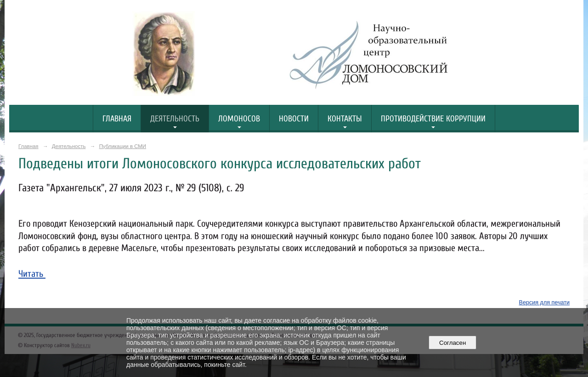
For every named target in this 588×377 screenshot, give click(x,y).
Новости (294, 119)
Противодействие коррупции (433, 119)
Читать (32, 274)
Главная (117, 119)
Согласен (453, 343)
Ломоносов (239, 119)
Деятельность (175, 119)
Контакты (345, 119)
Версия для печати (544, 303)
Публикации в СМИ (123, 146)
